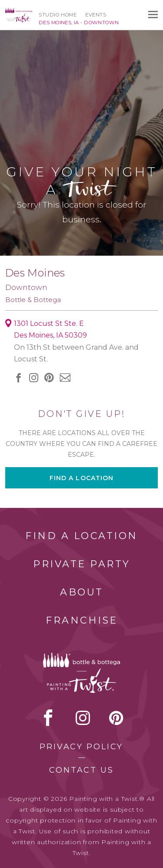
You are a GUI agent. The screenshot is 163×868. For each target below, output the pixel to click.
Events (96, 15)
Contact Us (81, 770)
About (82, 592)
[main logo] (19, 12)
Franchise (82, 620)
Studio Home (58, 15)
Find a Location (81, 536)
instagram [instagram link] (34, 378)
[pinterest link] (49, 378)
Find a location (82, 478)
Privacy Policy (81, 747)
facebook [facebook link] (18, 378)
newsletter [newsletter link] (65, 377)
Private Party (82, 564)
